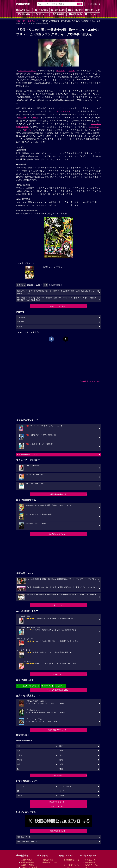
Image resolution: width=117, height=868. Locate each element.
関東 (61, 746)
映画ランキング (92, 10)
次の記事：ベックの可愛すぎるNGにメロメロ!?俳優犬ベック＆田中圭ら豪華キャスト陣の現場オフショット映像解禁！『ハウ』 (58, 292)
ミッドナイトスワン (27, 71)
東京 (19, 746)
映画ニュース (41, 14)
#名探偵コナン (47, 686)
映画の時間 (21, 21)
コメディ (21, 796)
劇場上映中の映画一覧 (58, 494)
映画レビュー (58, 674)
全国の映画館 (48, 860)
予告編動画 (58, 14)
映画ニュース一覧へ (58, 306)
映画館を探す (24, 14)
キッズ (62, 791)
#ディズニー (60, 686)
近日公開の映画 (75, 10)
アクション (21, 786)
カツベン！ (29, 130)
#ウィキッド (33, 686)
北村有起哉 (21, 317)
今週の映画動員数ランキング (27, 454)
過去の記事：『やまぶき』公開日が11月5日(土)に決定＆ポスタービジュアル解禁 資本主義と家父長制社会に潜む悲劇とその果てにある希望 (57, 299)
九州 (19, 769)
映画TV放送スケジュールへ (58, 730)
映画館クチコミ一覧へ (58, 802)
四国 (61, 764)
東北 (61, 755)
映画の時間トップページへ (27, 842)
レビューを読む (92, 14)
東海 (61, 751)
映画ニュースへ (58, 605)
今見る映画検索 (92, 4)
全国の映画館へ (58, 775)
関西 (19, 751)
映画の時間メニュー (24, 10)
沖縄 (61, 769)
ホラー (62, 796)
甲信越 (20, 760)
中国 (19, 764)
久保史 (20, 327)
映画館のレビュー (50, 862)
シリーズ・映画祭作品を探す (58, 690)
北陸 (61, 760)
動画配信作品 (75, 14)
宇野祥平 (21, 322)
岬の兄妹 (61, 71)
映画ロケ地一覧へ (58, 806)
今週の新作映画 (58, 10)
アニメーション (65, 786)
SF (18, 791)
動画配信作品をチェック (58, 534)
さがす (72, 71)
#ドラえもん (21, 686)
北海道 (20, 755)
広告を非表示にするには (89, 381)
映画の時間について (58, 831)
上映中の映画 (41, 10)
